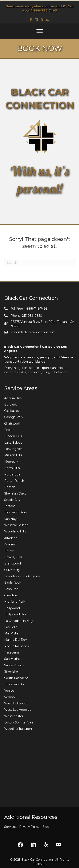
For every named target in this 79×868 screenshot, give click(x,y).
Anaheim (11, 544)
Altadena (11, 538)
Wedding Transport (18, 729)
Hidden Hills (13, 436)
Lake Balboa (13, 443)
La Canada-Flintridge (19, 621)
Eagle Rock (13, 583)
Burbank (10, 404)
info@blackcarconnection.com (33, 332)
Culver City (12, 570)
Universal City (14, 684)
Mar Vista (11, 633)
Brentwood (13, 563)
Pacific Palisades (16, 646)
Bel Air (9, 551)
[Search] (39, 263)
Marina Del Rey (15, 640)
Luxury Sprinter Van (19, 722)
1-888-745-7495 (44, 10)
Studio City (12, 500)
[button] (21, 845)
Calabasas (11, 411)
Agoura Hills (13, 398)
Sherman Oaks (15, 493)
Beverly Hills (13, 557)
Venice (9, 691)
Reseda (10, 487)
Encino (9, 430)
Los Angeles (13, 449)
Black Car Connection (37, 860)
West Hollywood (16, 703)
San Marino (12, 659)
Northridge (12, 474)
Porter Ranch (14, 481)
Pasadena (11, 652)
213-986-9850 (32, 316)
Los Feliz (11, 627)
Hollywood (12, 608)
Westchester (14, 716)
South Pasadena (16, 678)
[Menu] (40, 31)
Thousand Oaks (15, 512)
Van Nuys (11, 519)
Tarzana (10, 506)
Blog (46, 827)
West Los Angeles (18, 710)
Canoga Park (14, 417)
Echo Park (12, 589)
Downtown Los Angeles (22, 576)
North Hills (12, 468)
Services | (12, 827)
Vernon (9, 697)
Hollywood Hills (15, 614)
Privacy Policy (31, 827)
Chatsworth (13, 424)
